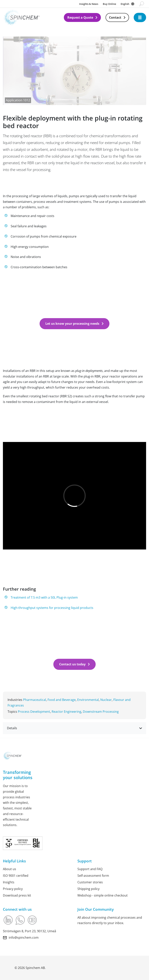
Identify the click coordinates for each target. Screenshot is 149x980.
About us (10, 869)
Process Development (34, 712)
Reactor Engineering (66, 712)
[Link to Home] (33, 18)
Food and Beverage (62, 700)
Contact (115, 17)
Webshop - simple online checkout (103, 895)
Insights (9, 882)
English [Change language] (125, 4)
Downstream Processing (101, 712)
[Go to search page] (142, 4)
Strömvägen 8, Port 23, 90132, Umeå (29, 931)
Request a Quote (80, 17)
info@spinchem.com (24, 937)
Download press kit (17, 895)
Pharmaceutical (35, 700)
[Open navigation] (140, 17)
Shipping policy (88, 889)
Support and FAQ (90, 869)
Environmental (88, 700)
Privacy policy (13, 889)
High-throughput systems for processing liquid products (52, 608)
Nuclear (106, 700)
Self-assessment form (93, 876)
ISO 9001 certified (16, 876)
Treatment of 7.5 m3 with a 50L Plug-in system (44, 597)
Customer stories (90, 882)
